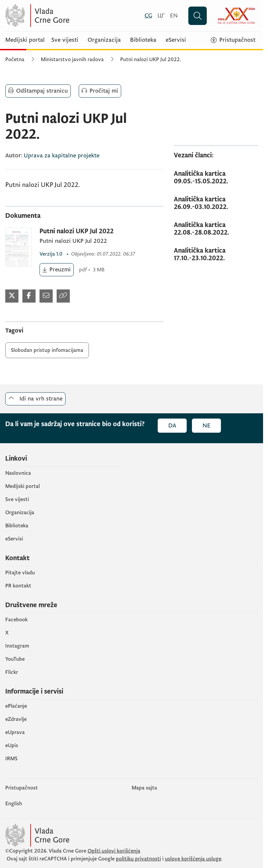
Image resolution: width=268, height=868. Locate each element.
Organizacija (104, 40)
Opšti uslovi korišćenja (114, 851)
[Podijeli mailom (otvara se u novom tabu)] (46, 296)
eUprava (15, 732)
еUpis (12, 745)
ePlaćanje (16, 706)
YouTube (15, 659)
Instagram (17, 646)
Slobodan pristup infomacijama (47, 350)
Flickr (12, 672)
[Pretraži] (198, 16)
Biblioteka (143, 40)
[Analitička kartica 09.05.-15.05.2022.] (216, 178)
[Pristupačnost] (233, 40)
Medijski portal (25, 40)
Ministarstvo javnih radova (72, 59)
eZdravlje (16, 719)
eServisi (176, 40)
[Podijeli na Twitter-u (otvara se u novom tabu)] (12, 296)
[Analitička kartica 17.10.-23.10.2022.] (216, 255)
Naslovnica (18, 473)
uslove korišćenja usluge (193, 859)
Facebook (16, 620)
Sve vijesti (65, 40)
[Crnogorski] (148, 16)
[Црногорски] (161, 16)
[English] (174, 16)
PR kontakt (18, 586)
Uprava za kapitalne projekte (62, 156)
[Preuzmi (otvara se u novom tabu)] (57, 270)
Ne (206, 426)
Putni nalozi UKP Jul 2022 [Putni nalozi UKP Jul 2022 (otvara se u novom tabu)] (77, 231)
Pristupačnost (22, 788)
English (14, 804)
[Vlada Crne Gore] (69, 16)
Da (172, 426)
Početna (15, 59)
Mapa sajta (144, 788)
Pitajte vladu (20, 573)
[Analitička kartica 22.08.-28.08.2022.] (216, 229)
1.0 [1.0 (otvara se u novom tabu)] (52, 254)
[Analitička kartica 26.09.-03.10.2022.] (216, 203)
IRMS (11, 759)
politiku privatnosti (138, 859)
